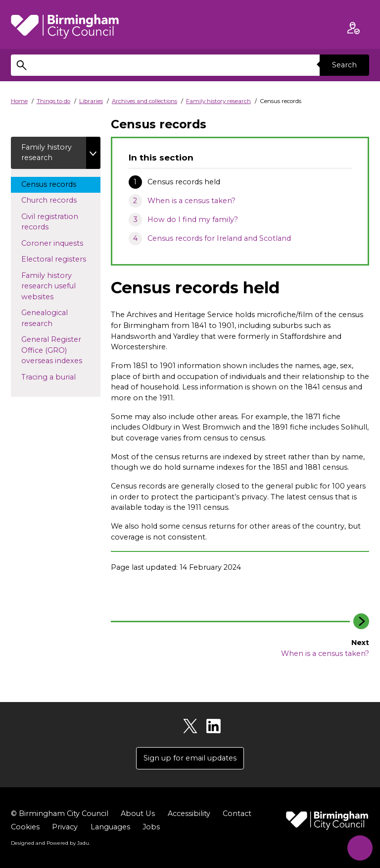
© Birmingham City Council (60, 814)
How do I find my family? (193, 219)
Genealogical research (46, 319)
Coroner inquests (61, 243)
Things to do (53, 101)
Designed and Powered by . (50, 843)
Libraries (91, 101)
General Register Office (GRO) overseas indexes (61, 351)
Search (344, 65)
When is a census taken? (191, 201)
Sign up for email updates (190, 758)
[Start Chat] (359, 847)
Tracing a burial (58, 377)
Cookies (25, 827)
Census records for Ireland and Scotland (219, 238)
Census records (58, 184)
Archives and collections (144, 101)
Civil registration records (50, 222)
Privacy (65, 827)
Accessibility (189, 814)
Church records (58, 200)
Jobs (151, 827)
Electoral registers (61, 259)
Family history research (218, 101)
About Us (138, 814)
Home (19, 101)
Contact (237, 814)
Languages (110, 827)
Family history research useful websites (48, 286)
